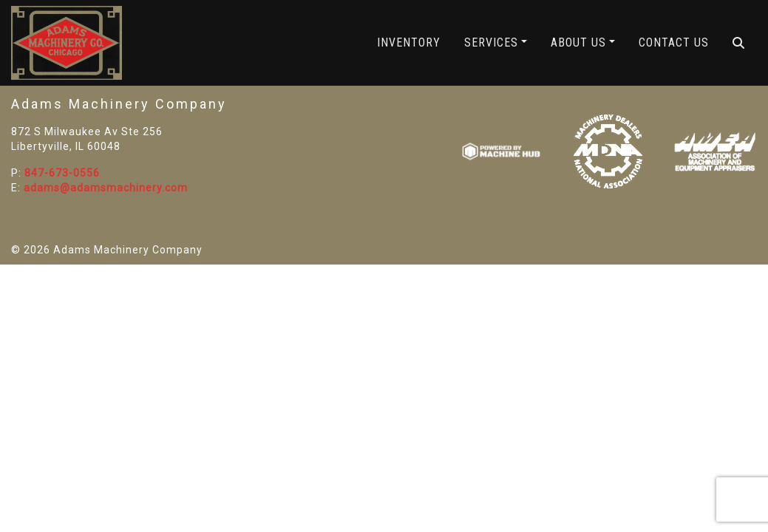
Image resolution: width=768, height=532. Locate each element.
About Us (578, 42)
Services (491, 42)
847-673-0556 (62, 173)
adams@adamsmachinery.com (106, 188)
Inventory (409, 42)
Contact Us (674, 42)
